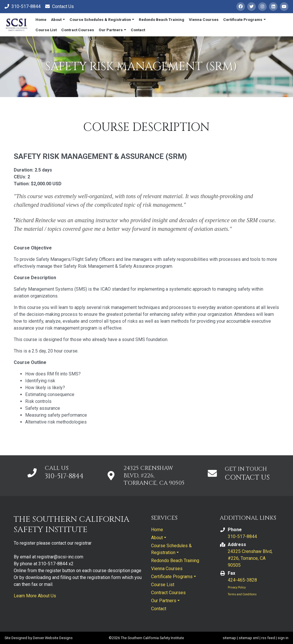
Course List (46, 30)
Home (41, 19)
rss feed (268, 638)
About (56, 19)
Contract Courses (78, 30)
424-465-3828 (242, 580)
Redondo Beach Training (162, 19)
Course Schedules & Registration (100, 19)
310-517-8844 (64, 476)
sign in (283, 638)
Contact (138, 30)
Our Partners (111, 30)
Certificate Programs (243, 19)
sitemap (229, 638)
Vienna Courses (204, 19)
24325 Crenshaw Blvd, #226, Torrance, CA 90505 (250, 558)
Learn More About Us (35, 596)
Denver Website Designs (53, 638)
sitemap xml (249, 638)
